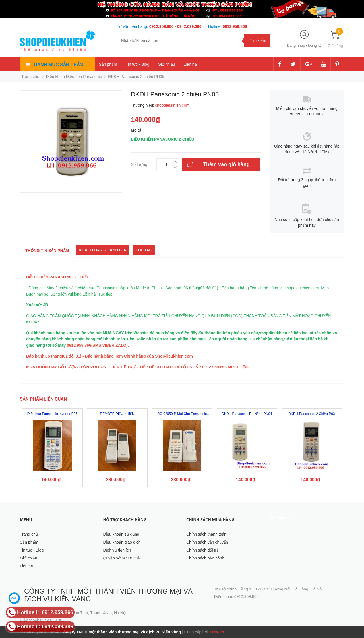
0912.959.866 (162, 26)
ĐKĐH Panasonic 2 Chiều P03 (312, 414)
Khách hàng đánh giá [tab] (103, 250)
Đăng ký (315, 45)
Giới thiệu (167, 64)
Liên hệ (190, 64)
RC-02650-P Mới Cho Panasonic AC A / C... (182, 414)
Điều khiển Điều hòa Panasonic (74, 77)
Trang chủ (29, 534)
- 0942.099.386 (188, 26)
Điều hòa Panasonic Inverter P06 (52, 414)
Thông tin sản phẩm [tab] (47, 251)
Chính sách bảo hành (205, 558)
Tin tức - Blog (137, 64)
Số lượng (139, 164)
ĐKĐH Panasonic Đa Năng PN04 (247, 414)
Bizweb (217, 632)
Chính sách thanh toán (206, 534)
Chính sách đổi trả (202, 550)
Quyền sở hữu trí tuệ (122, 558)
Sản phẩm (108, 64)
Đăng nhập (296, 45)
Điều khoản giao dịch (122, 542)
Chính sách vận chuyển (207, 542)
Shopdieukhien (283, 517)
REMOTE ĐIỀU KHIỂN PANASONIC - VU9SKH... (117, 414)
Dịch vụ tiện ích (117, 550)
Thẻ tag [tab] (144, 250)
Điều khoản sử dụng (121, 534)
